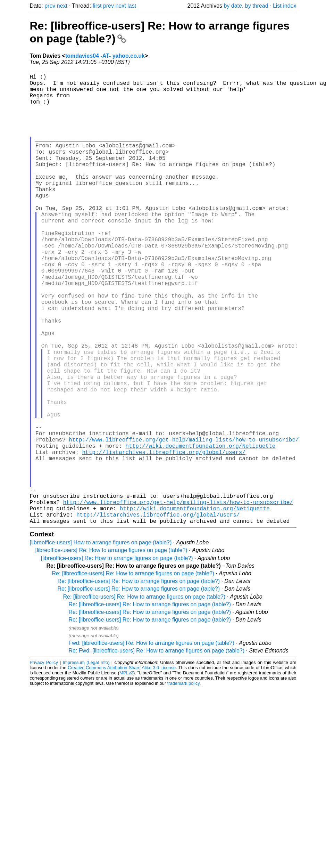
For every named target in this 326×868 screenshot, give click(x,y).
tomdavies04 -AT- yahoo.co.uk (105, 56)
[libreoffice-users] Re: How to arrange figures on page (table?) (111, 650)
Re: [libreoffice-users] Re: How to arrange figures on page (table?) (133, 674)
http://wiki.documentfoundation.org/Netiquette (200, 529)
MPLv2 (126, 773)
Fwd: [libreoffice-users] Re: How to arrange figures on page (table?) (152, 743)
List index (285, 6)
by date (233, 6)
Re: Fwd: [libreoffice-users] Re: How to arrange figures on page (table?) (157, 751)
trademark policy (183, 783)
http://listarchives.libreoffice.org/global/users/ (164, 537)
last (132, 6)
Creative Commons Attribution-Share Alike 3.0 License (122, 768)
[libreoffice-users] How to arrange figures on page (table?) (101, 643)
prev (50, 6)
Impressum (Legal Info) (86, 762)
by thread (257, 6)
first (97, 6)
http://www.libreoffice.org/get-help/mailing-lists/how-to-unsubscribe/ (184, 521)
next (62, 6)
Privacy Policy (44, 762)
